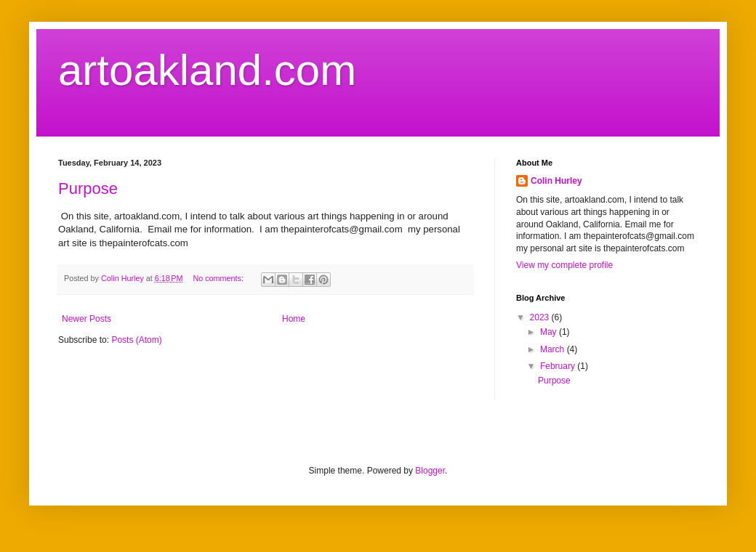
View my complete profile (564, 265)
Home (294, 319)
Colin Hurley (556, 181)
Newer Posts (87, 319)
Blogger (430, 471)
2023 (541, 317)
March (554, 349)
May (550, 332)
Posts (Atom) (136, 340)
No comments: (219, 278)
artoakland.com (207, 70)
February (559, 366)
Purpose (88, 188)
